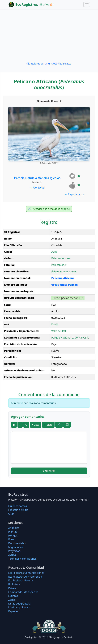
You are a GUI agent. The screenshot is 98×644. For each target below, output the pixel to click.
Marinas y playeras (20, 607)
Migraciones (16, 547)
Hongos (13, 536)
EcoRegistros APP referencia (25, 577)
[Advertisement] (49, 35)
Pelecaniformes (61, 258)
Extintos (13, 596)
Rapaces (13, 611)
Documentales (17, 543)
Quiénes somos (18, 506)
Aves (54, 252)
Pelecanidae (59, 265)
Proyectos (14, 551)
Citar (11, 514)
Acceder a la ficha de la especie (49, 209)
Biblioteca (14, 584)
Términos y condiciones (22, 559)
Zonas (12, 600)
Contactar (37, 188)
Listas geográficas (19, 604)
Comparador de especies (23, 592)
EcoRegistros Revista (21, 580)
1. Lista (48, 425)
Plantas (13, 532)
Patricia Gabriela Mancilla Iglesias (37, 178)
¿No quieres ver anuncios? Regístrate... (49, 64)
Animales (14, 528)
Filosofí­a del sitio (18, 510)
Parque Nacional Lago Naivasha (70, 338)
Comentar (49, 471)
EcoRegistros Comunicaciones (26, 573)
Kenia (55, 324)
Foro (11, 539)
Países (12, 588)
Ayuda (12, 555)
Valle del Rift (59, 331)
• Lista (36, 425)
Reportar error (74, 194)
